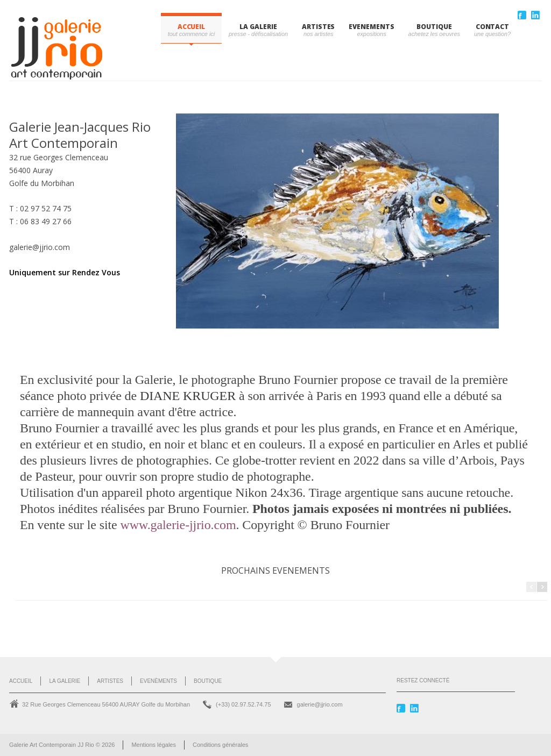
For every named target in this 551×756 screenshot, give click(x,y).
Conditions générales (220, 745)
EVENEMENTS (371, 27)
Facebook (523, 15)
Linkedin (536, 15)
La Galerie (65, 681)
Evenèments (158, 681)
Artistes (110, 681)
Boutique (208, 681)
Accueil (191, 27)
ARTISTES (318, 27)
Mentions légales (154, 745)
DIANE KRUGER (189, 396)
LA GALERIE (258, 27)
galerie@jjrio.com (320, 704)
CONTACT (492, 27)
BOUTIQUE (434, 27)
